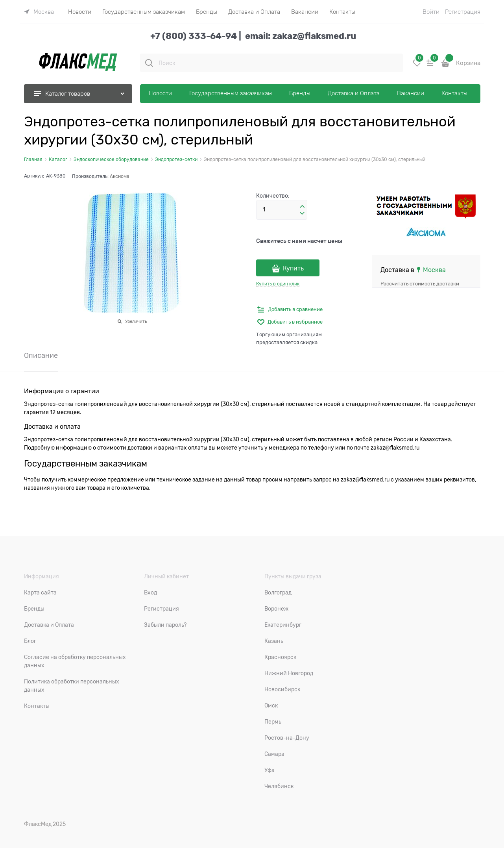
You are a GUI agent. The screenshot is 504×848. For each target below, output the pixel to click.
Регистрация (463, 12)
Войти (431, 12)
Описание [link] (41, 356)
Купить (293, 268)
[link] (39, 12)
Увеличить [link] (136, 321)
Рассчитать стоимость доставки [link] (420, 284)
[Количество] (282, 210)
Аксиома (120, 176)
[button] (302, 207)
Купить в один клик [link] (278, 284)
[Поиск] (149, 63)
